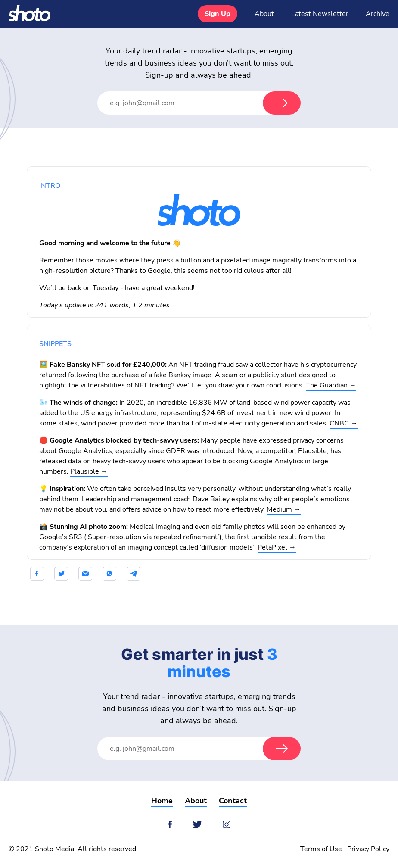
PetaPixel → (277, 547)
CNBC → (344, 423)
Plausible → (89, 471)
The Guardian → (331, 385)
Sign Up (218, 14)
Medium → (284, 509)
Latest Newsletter (320, 14)
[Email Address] (189, 103)
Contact (233, 801)
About (264, 14)
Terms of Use (321, 849)
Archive (378, 14)
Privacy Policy (368, 849)
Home (162, 801)
